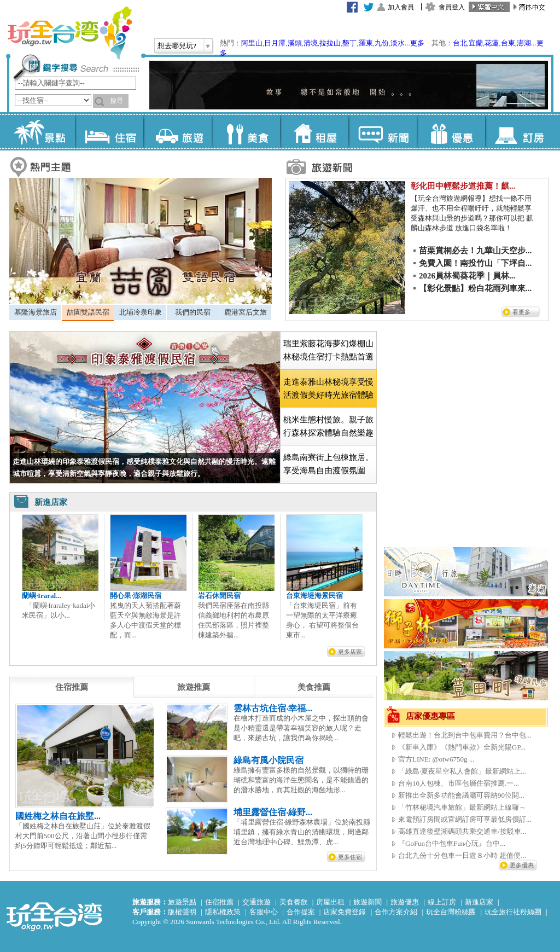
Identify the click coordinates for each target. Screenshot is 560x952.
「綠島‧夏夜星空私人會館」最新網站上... (462, 771)
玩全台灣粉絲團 (451, 912)
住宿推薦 (219, 902)
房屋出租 (330, 902)
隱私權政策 (223, 912)
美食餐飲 (294, 902)
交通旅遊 (256, 902)
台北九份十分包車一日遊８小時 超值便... (462, 855)
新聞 (383, 131)
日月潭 (275, 43)
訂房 (519, 131)
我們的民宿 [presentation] (193, 312)
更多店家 (350, 652)
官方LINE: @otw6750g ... (436, 759)
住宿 (109, 131)
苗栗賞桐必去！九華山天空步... (475, 251)
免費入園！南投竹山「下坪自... (475, 263)
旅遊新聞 (367, 902)
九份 (382, 43)
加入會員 (401, 7)
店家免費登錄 (345, 912)
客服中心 (264, 912)
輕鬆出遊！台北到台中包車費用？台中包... (465, 735)
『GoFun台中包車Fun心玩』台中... (452, 843)
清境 (311, 43)
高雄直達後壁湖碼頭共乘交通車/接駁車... (462, 831)
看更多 (521, 312)
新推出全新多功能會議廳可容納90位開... (461, 795)
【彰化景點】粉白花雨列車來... (475, 288)
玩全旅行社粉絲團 (513, 912)
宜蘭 (476, 43)
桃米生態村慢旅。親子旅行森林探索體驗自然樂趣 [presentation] (328, 426)
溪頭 (295, 43)
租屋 (314, 131)
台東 (508, 43)
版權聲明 (182, 912)
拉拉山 (330, 43)
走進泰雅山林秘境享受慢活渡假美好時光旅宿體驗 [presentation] (328, 388)
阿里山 (252, 43)
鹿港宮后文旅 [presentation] (246, 312)
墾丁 (349, 43)
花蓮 (492, 43)
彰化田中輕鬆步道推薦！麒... (463, 186)
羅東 (366, 43)
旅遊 (177, 131)
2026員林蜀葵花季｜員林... (467, 276)
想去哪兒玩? (177, 46)
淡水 (398, 43)
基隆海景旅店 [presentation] (36, 312)
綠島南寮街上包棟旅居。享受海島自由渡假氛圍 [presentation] (328, 464)
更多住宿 (350, 857)
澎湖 (524, 43)
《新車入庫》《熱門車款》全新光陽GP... (462, 747)
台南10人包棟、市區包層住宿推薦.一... (459, 783)
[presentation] (72, 687)
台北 (460, 43)
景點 (41, 131)
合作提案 (301, 912)
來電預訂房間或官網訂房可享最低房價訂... (465, 819)
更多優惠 (522, 865)
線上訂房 (442, 902)
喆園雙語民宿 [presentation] (88, 312)
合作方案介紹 (396, 912)
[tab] (35, 312)
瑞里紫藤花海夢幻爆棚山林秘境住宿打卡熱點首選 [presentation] (328, 350)
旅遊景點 (182, 902)
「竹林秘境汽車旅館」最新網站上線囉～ (462, 807)
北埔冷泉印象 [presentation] (141, 312)
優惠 (451, 131)
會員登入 (452, 7)
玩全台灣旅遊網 (69, 33)
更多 (417, 43)
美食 (246, 131)
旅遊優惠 (405, 902)
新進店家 (479, 902)
